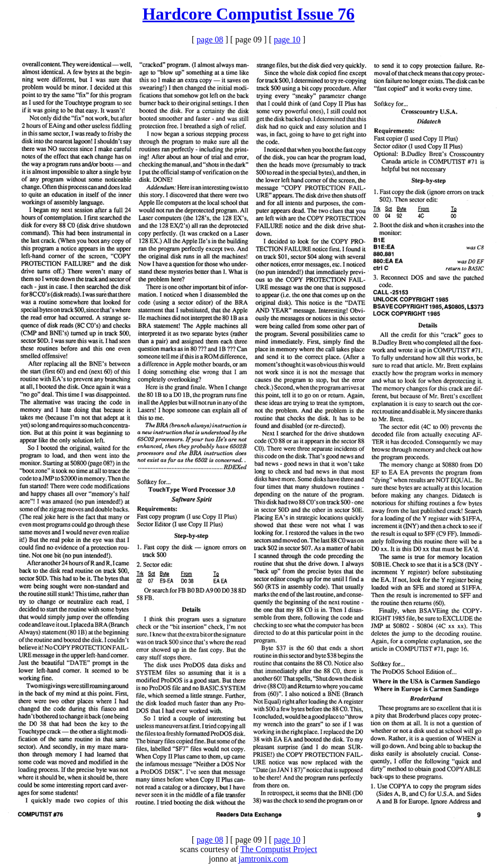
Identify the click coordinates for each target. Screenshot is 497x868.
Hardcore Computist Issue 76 (248, 14)
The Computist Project (279, 849)
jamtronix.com (263, 859)
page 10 (287, 39)
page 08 (210, 39)
